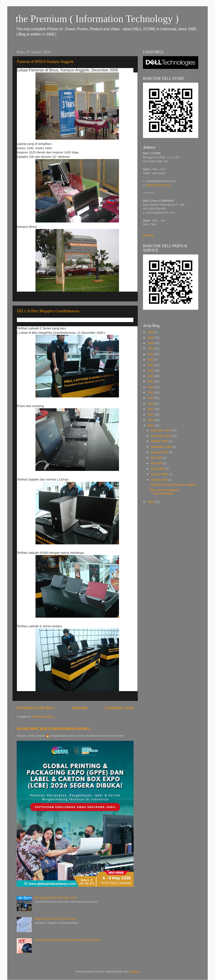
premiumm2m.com (158, 185)
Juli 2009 (157, 458)
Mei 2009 (157, 463)
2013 (151, 404)
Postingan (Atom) (43, 716)
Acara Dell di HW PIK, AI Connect (55, 919)
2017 (151, 381)
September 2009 (162, 447)
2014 (151, 398)
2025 (151, 338)
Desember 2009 (161, 430)
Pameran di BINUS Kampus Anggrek (45, 62)
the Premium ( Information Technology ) (97, 19)
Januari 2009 (159, 480)
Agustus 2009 (160, 452)
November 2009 (161, 436)
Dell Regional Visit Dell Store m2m (55, 898)
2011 (151, 414)
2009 (151, 426)
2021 (151, 360)
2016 (151, 387)
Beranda (80, 708)
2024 (151, 343)
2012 (151, 409)
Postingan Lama (119, 708)
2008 (151, 502)
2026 (151, 332)
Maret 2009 (158, 469)
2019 (151, 371)
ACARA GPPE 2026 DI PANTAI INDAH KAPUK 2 (54, 729)
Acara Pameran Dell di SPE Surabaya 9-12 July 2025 (67, 940)
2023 (151, 348)
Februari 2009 (160, 474)
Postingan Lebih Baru (36, 708)
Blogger (134, 972)
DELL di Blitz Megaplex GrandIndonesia (48, 311)
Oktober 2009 (160, 441)
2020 (151, 365)
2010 (151, 420)
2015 (151, 393)
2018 (151, 376)
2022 (151, 354)
